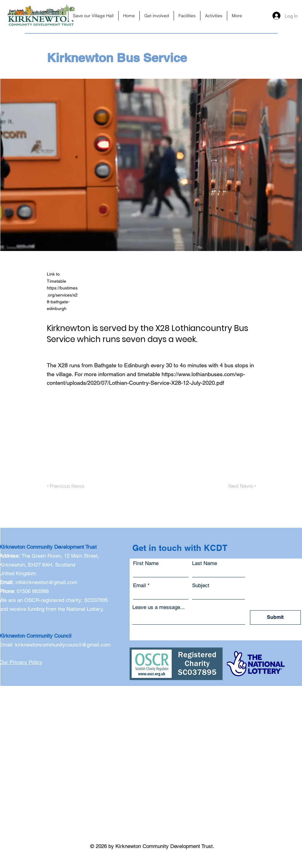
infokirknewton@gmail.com (46, 582)
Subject (201, 585)
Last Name (205, 563)
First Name (146, 563)
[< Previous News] (67, 486)
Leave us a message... (159, 607)
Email (139, 585)
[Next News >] (241, 486)
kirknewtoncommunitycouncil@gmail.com (63, 645)
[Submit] (275, 617)
